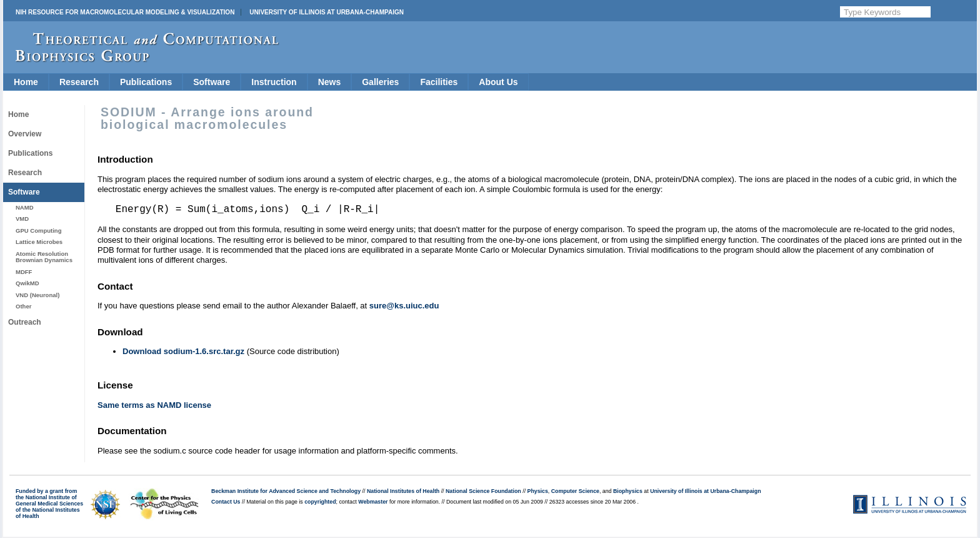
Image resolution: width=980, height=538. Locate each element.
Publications (146, 82)
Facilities (439, 82)
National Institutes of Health (403, 491)
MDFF (24, 272)
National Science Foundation (483, 491)
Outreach (25, 322)
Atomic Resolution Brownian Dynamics (44, 257)
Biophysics (628, 491)
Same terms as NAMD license (154, 405)
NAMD (25, 207)
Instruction (274, 82)
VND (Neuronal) (37, 295)
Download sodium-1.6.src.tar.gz (183, 351)
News (330, 82)
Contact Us (226, 502)
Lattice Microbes (39, 242)
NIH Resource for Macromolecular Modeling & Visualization (125, 12)
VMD (22, 219)
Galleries (380, 82)
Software (212, 82)
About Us (498, 82)
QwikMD (27, 283)
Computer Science (575, 491)
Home (26, 82)
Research (79, 82)
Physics (538, 491)
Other (23, 306)
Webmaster (373, 502)
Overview (25, 134)
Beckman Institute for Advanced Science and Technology (286, 491)
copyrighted (320, 502)
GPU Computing (38, 231)
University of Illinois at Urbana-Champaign (327, 12)
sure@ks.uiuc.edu (404, 306)
